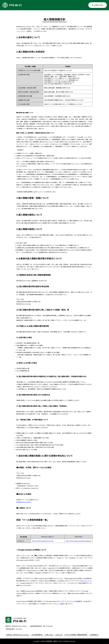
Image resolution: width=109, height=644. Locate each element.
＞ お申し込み (58, 635)
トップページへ (98, 5)
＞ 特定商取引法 (94, 635)
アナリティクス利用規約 (74, 601)
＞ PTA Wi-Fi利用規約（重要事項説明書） (76, 635)
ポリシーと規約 (59, 604)
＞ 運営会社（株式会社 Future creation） (18, 635)
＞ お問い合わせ (49, 635)
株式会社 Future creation (24, 502)
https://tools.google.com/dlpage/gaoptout (79, 541)
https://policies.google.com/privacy (43, 541)
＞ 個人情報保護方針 (37, 635)
